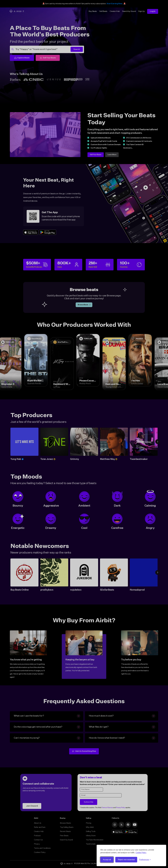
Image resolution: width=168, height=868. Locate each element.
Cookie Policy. (141, 853)
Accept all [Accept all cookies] (107, 860)
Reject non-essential (126, 860)
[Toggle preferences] (145, 860)
